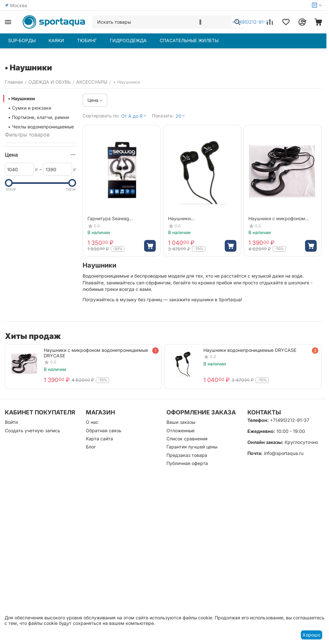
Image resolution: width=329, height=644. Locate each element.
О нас (92, 422)
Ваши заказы (181, 422)
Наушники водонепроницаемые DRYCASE (250, 350)
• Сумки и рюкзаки (30, 108)
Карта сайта (99, 439)
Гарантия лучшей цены (192, 447)
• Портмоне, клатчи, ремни (39, 117)
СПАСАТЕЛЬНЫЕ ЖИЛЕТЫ (189, 40)
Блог (91, 447)
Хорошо (311, 635)
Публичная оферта (187, 463)
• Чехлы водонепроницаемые (41, 127)
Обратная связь (104, 430)
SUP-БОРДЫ (22, 40)
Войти (11, 422)
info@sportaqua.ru (284, 453)
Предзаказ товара (187, 455)
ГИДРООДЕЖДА (128, 40)
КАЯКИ (56, 40)
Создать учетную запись (33, 430)
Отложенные (181, 430)
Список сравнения (187, 439)
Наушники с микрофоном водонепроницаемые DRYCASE (96, 353)
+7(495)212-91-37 (290, 420)
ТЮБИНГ (87, 40)
